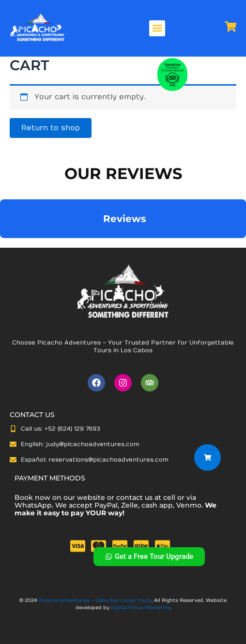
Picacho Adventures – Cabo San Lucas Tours (95, 600)
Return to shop (51, 128)
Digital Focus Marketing (141, 608)
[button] (157, 28)
